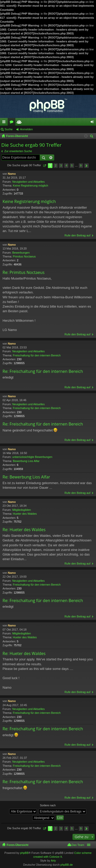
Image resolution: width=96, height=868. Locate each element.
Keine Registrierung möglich (30, 186)
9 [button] (81, 165)
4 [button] (66, 165)
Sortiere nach (48, 805)
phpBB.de (67, 865)
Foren (13, 123)
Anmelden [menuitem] (93, 123)
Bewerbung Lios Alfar (26, 461)
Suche (9, 129)
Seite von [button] (44, 166)
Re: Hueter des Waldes (24, 530)
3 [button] (61, 165)
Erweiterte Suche (51, 158)
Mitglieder (20, 123)
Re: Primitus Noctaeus (24, 272)
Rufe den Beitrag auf (77, 235)
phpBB (24, 853)
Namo (12, 174)
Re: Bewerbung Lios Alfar (26, 477)
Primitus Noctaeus (24, 256)
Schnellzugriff (5, 123)
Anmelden (26, 129)
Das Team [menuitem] (78, 845)
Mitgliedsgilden (22, 510)
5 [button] (72, 165)
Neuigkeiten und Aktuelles (29, 182)
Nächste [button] (86, 166)
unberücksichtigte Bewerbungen (32, 457)
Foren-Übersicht (18, 845)
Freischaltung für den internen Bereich (37, 355)
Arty (54, 861)
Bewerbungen (21, 253)
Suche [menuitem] (92, 137)
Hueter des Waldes (25, 514)
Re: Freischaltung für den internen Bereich (43, 371)
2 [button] (56, 165)
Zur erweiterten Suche (18, 151)
